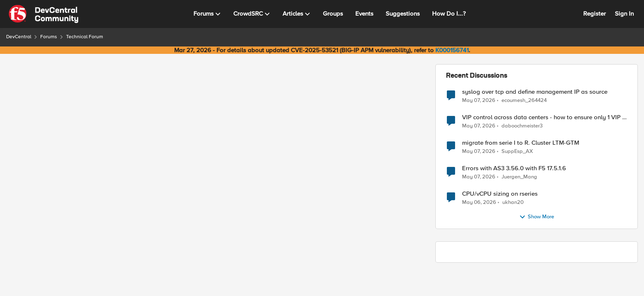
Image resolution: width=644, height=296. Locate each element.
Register (595, 14)
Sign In (624, 14)
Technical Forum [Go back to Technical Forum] (85, 37)
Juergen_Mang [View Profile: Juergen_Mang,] (519, 177)
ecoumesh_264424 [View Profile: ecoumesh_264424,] (524, 100)
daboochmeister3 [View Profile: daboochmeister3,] (522, 126)
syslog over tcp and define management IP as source (535, 92)
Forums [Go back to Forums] (49, 37)
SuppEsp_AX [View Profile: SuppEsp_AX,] (517, 151)
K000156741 (452, 50)
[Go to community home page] (44, 14)
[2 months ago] (479, 100)
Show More (537, 217)
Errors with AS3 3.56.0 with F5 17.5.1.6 (514, 168)
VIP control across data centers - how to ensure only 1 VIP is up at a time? (544, 117)
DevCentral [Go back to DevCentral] (19, 37)
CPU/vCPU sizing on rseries (500, 194)
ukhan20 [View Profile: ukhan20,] (513, 202)
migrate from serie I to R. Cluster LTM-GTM (521, 143)
